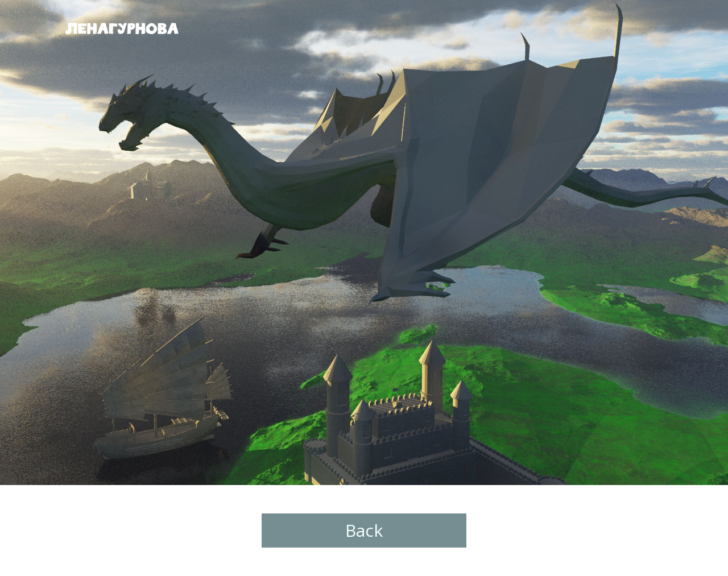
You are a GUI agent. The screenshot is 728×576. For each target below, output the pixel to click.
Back (364, 530)
